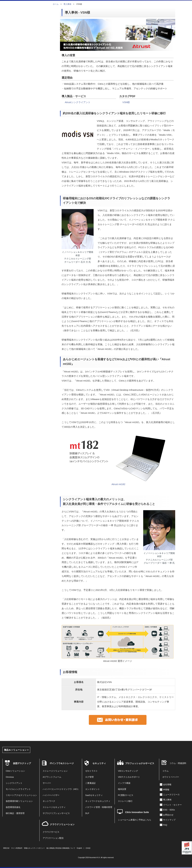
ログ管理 (89, 777)
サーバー (47, 783)
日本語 (88, 848)
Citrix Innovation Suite (137, 812)
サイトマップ (169, 820)
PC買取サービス (126, 795)
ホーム (56, 4)
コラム (166, 771)
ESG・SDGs (169, 810)
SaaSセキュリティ (94, 795)
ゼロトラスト (92, 771)
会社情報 (167, 785)
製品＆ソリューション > (16, 750)
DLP (87, 813)
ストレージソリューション (55, 771)
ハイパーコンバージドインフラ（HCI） (61, 789)
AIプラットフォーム (52, 777)
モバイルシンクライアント (18, 789)
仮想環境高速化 (13, 807)
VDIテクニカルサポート (129, 777)
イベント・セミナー (172, 805)
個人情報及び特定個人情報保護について (61, 848)
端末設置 (122, 789)
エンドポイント (93, 789)
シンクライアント (14, 783)
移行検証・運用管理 (15, 813)
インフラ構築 (124, 783)
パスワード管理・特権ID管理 (99, 807)
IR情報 (166, 790)
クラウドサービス (51, 832)
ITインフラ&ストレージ (62, 763)
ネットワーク (49, 801)
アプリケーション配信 (53, 838)
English (79, 848)
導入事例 (67, 4)
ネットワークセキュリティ (98, 801)
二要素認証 (90, 783)
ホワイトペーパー (171, 777)
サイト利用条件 (17, 848)
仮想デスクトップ (22, 763)
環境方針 (6, 848)
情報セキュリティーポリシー (34, 848)
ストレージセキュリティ (54, 807)
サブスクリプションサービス (56, 813)
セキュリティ (99, 763)
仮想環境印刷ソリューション (19, 801)
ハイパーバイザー (51, 795)
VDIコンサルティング (128, 771)
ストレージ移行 (125, 801)
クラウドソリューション (62, 824)
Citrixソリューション (15, 771)
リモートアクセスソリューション (21, 795)
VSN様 (126, 102)
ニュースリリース (171, 795)
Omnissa (10, 777)
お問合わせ (168, 815)
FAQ (165, 825)
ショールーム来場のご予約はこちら (135, 820)
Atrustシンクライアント (78, 102)
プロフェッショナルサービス (140, 763)
